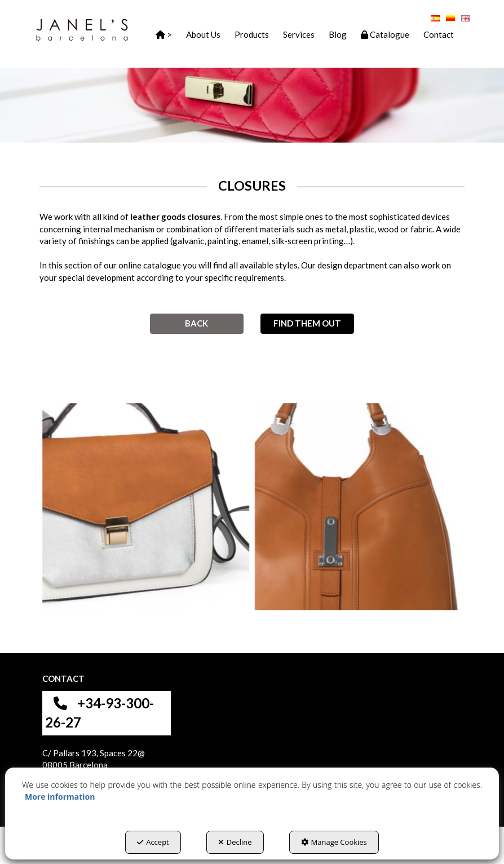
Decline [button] (235, 842)
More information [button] (60, 797)
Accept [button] (153, 842)
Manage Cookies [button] (334, 842)
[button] (82, 30)
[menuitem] (439, 16)
